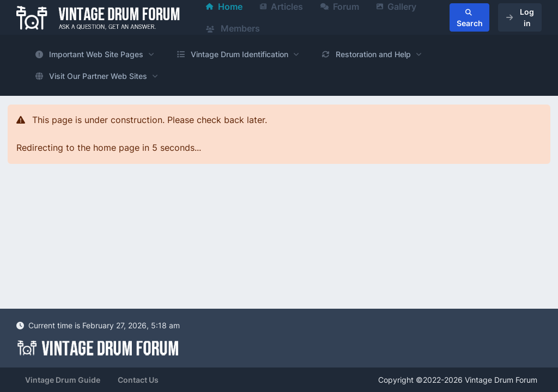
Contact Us (138, 380)
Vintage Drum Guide (63, 380)
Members (233, 28)
